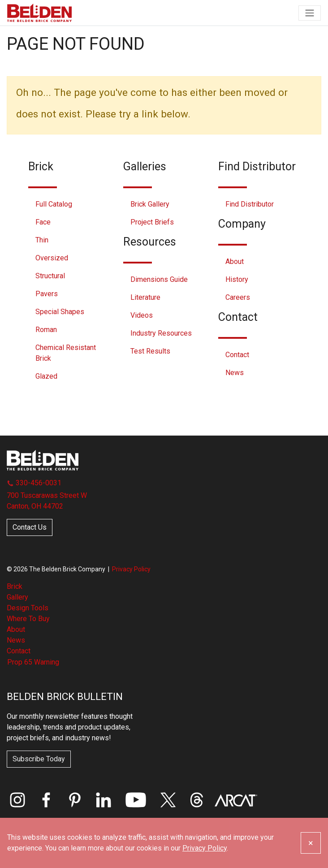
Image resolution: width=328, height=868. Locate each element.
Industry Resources (161, 333)
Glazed (46, 376)
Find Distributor (250, 204)
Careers (238, 297)
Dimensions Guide (159, 279)
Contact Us (30, 527)
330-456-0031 (34, 483)
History (237, 279)
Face (43, 222)
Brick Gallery (150, 204)
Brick (15, 586)
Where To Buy (28, 619)
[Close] (311, 843)
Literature (145, 297)
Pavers (47, 294)
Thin (42, 240)
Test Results (150, 351)
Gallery (17, 597)
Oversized (52, 258)
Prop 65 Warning (33, 662)
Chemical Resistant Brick (66, 353)
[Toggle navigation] (310, 13)
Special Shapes (60, 312)
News (235, 373)
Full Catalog (54, 204)
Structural (50, 276)
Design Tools (28, 608)
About (235, 261)
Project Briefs (152, 222)
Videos (142, 315)
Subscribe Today (39, 759)
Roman (46, 330)
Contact (237, 355)
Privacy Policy (131, 569)
